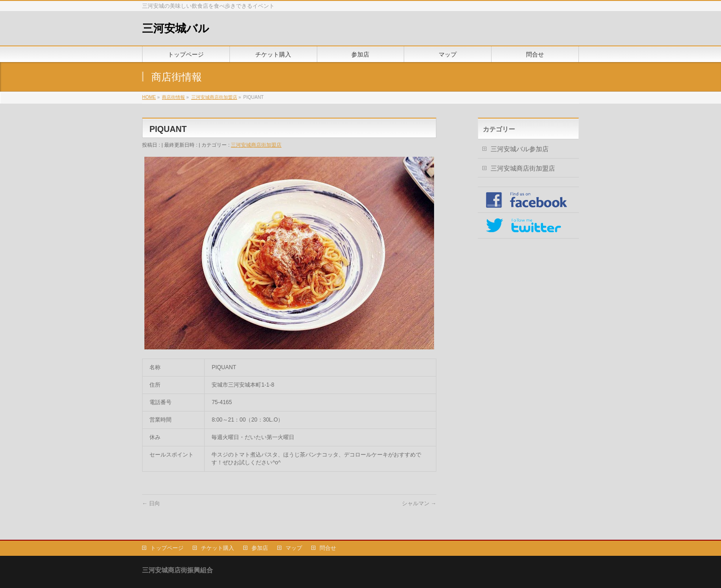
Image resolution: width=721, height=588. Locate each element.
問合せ (328, 548)
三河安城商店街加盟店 (256, 145)
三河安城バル (176, 28)
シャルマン (419, 503)
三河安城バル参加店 (520, 149)
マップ (294, 548)
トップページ (167, 548)
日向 (151, 503)
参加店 (260, 548)
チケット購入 (217, 548)
